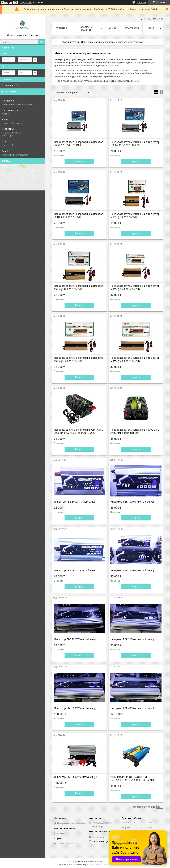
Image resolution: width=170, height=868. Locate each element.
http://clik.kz (8, 145)
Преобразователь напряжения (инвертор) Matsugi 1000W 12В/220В (79, 287)
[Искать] (42, 42)
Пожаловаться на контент (99, 865)
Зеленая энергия (91, 42)
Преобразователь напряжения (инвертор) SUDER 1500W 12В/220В (79, 215)
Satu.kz (100, 862)
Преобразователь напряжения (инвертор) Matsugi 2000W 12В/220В (79, 359)
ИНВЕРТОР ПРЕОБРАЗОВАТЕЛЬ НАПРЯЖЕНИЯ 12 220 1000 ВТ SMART (132, 779)
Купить (79, 161)
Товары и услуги (86, 28)
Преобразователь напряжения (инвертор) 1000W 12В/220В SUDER (135, 144)
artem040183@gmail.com (15, 155)
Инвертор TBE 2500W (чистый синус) (76, 639)
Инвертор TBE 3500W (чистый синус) (76, 708)
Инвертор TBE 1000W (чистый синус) (132, 502)
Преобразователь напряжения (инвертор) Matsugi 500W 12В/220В (135, 215)
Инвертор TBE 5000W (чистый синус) (76, 777)
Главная (61, 28)
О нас (113, 28)
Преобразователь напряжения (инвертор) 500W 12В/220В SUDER (79, 144)
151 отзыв (141, 2)
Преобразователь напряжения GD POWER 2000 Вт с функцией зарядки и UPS (79, 431)
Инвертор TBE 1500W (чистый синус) (132, 570)
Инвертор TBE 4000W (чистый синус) (132, 708)
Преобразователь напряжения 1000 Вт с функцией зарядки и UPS (135, 431)
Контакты (132, 28)
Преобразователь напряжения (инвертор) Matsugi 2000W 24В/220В (135, 359)
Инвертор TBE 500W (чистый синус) (75, 502)
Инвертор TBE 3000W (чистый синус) (132, 639)
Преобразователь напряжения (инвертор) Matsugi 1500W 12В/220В (135, 287)
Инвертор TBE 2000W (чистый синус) (76, 570)
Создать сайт (26, 2)
